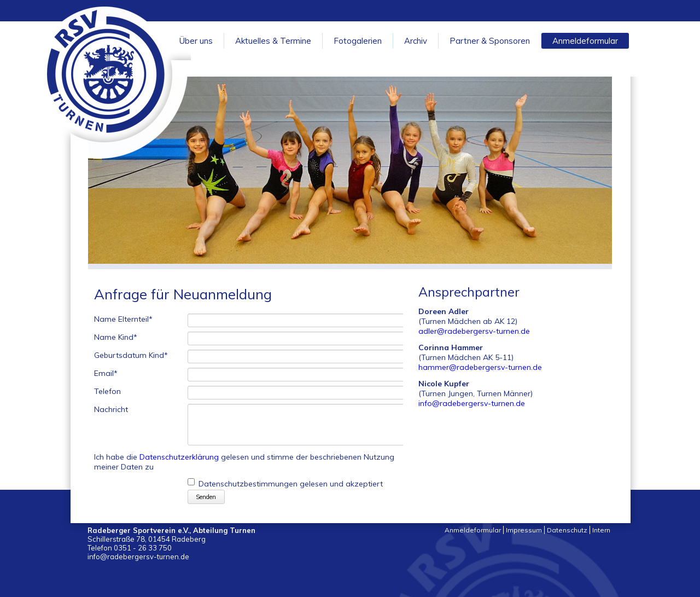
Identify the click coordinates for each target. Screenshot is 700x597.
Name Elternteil (123, 320)
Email (106, 374)
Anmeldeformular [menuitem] (473, 530)
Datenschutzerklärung (179, 457)
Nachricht (111, 410)
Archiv (416, 41)
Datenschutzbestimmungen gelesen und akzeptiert (291, 484)
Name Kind (116, 338)
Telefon (107, 392)
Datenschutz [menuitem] (567, 530)
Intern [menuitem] (601, 530)
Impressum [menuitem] (524, 530)
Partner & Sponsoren (490, 41)
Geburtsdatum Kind (131, 356)
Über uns (196, 41)
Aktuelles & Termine (273, 41)
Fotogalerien (358, 41)
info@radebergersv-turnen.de (472, 403)
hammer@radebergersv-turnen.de (480, 367)
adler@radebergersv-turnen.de (474, 331)
